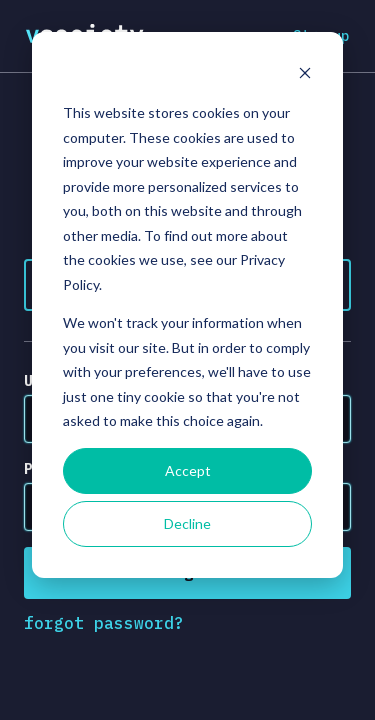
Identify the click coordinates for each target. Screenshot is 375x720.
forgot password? (104, 623)
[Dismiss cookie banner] (305, 75)
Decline (187, 523)
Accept (188, 470)
